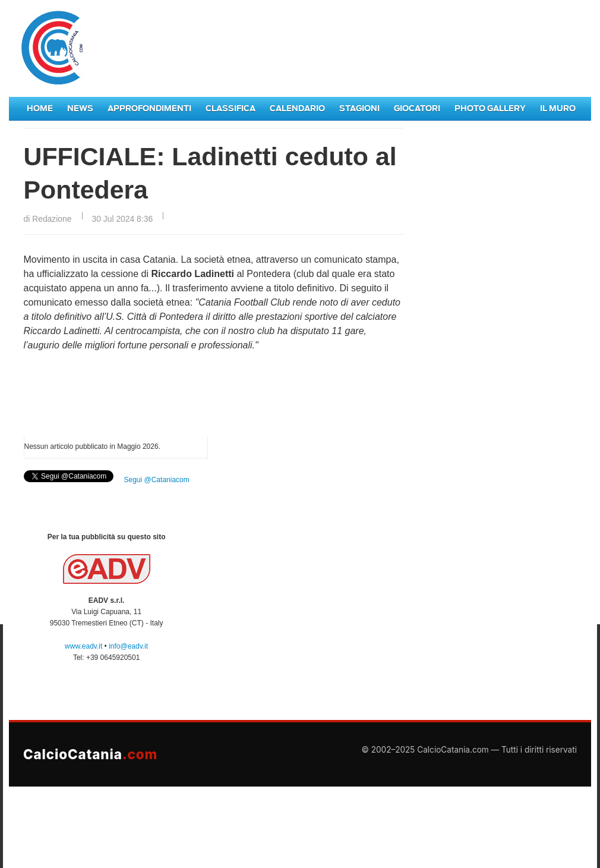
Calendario (297, 108)
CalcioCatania (90, 754)
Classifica (230, 108)
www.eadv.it (83, 646)
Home (40, 108)
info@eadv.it (128, 646)
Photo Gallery (490, 108)
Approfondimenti (149, 108)
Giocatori (417, 108)
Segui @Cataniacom (157, 480)
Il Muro (558, 108)
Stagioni (359, 108)
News (80, 108)
